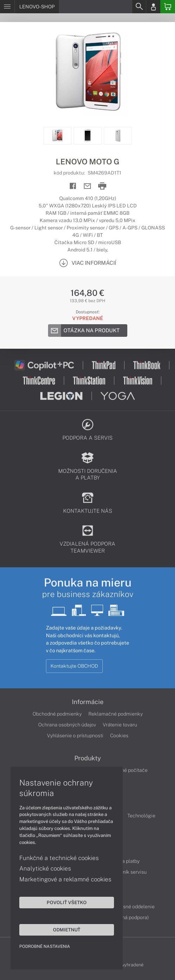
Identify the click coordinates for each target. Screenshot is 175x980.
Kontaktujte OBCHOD (74, 666)
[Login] (153, 7)
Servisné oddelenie (133, 907)
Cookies (119, 736)
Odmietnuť (67, 930)
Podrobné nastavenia (45, 946)
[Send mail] (87, 186)
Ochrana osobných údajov (67, 725)
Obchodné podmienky (57, 714)
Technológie (141, 816)
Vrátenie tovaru (120, 725)
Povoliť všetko (67, 902)
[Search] (139, 7)
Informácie (88, 702)
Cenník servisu (130, 872)
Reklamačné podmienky (116, 714)
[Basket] (168, 7)
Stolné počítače (130, 770)
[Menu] (7, 7)
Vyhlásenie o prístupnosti (75, 736)
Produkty (88, 758)
